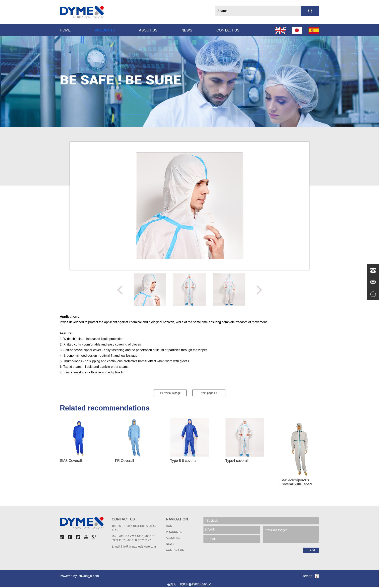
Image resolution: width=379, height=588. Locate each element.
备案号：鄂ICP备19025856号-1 (189, 584)
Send (311, 550)
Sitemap (306, 576)
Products (105, 30)
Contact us (228, 30)
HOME (170, 526)
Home (65, 30)
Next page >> (209, 393)
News (187, 30)
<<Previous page (170, 393)
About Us (148, 30)
